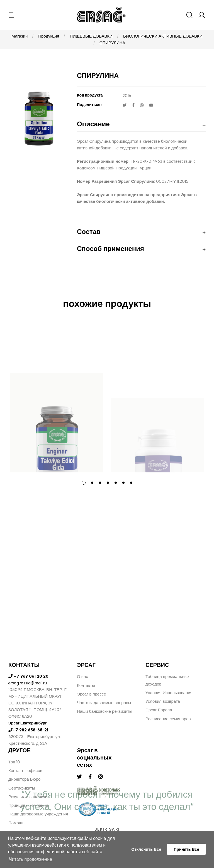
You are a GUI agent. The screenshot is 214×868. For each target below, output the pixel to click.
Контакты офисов (25, 771)
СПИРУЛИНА (112, 43)
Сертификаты (22, 788)
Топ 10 (14, 762)
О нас (82, 677)
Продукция (49, 36)
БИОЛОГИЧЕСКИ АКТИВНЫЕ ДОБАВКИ (163, 36)
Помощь (16, 823)
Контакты (86, 685)
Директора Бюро (24, 779)
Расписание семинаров (168, 719)
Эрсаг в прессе (92, 694)
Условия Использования (169, 693)
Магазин (20, 36)
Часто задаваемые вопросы (104, 703)
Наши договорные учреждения (38, 814)
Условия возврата (163, 701)
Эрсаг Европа (159, 710)
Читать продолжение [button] (31, 859)
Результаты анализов (29, 797)
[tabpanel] (56, 398)
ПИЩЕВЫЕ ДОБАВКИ (91, 36)
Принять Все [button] (187, 849)
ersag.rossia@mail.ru (28, 683)
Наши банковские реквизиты (105, 711)
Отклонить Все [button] (146, 849)
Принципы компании (28, 805)
